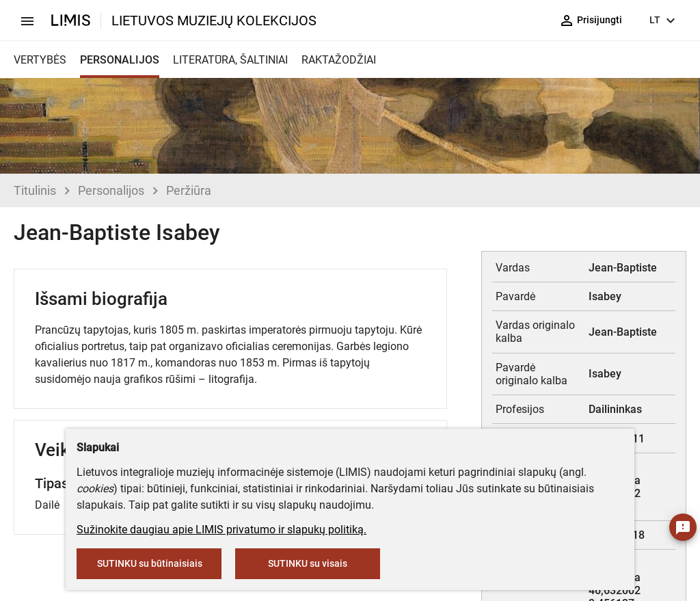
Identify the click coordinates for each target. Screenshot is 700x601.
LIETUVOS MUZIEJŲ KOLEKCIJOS (214, 21)
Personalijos (111, 190)
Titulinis (35, 190)
